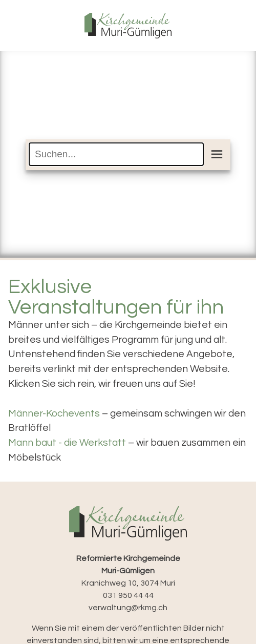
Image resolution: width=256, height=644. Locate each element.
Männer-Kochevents (54, 413)
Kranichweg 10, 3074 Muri (128, 571)
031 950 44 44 (128, 595)
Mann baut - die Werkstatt (67, 443)
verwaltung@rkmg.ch (128, 608)
